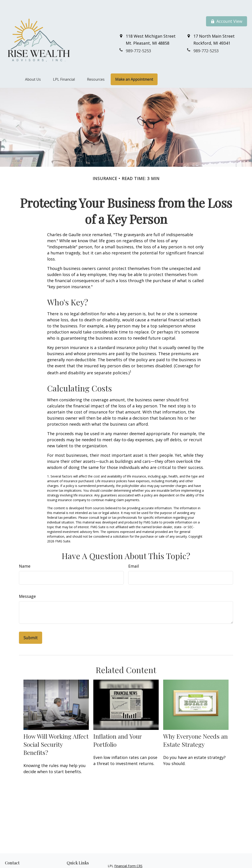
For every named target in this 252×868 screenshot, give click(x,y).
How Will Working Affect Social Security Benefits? (56, 734)
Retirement (75, 861)
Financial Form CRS (128, 855)
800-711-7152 (30, 866)
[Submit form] (31, 627)
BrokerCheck (211, 864)
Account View (227, 11)
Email (134, 556)
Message (27, 586)
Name (25, 556)
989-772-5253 (25, 861)
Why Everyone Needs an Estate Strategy (195, 730)
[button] (33, 69)
